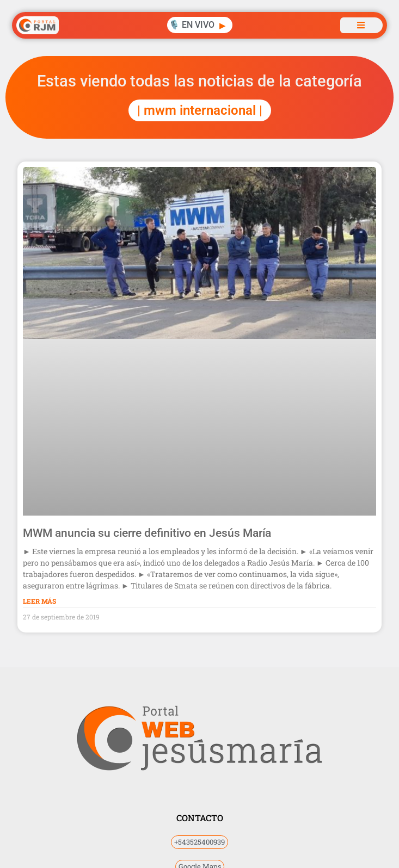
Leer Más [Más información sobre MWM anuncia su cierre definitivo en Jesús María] (39, 601)
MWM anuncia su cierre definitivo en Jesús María (147, 533)
